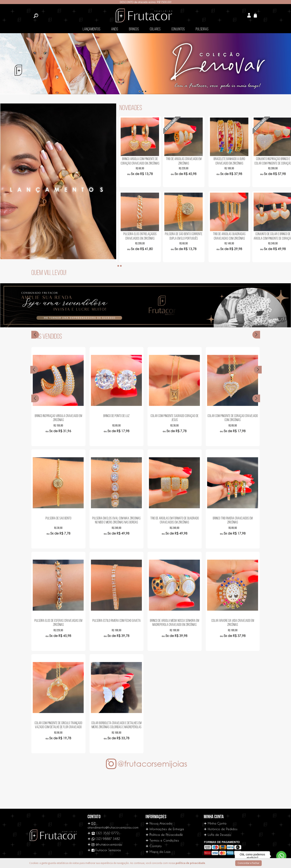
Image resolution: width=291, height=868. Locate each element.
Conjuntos (178, 29)
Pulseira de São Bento (58, 518)
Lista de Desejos (219, 835)
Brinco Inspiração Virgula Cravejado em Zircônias (58, 418)
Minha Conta (217, 823)
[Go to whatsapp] (281, 856)
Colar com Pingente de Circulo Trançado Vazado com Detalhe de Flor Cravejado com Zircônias (58, 725)
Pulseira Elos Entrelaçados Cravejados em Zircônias (227, 236)
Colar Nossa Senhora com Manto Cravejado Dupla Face (183, 236)
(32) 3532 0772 (105, 833)
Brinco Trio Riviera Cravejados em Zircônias (233, 520)
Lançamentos (91, 29)
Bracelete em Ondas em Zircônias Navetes (139, 161)
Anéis (115, 29)
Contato (156, 846)
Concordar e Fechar (248, 863)
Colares (155, 29)
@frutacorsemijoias (107, 844)
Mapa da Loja (160, 852)
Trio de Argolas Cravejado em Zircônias (270, 161)
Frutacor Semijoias (106, 850)
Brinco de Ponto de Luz (116, 416)
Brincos (134, 29)
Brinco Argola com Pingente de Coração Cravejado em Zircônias (227, 161)
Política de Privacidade (166, 835)
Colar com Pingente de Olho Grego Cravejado (139, 236)
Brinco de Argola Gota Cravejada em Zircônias (183, 161)
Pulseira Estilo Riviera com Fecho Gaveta (117, 621)
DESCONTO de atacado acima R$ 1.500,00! (146, 2)
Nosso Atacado (161, 823)
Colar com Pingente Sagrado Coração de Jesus (174, 418)
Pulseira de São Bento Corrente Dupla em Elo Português (270, 236)
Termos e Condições (164, 840)
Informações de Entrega (167, 829)
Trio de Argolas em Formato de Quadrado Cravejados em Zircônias (175, 520)
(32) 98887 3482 (106, 839)
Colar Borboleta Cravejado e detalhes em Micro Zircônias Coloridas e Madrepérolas (116, 725)
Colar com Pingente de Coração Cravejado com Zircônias (233, 418)
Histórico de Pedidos (223, 829)
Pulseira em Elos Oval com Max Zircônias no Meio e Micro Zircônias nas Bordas (116, 520)
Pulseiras (202, 29)
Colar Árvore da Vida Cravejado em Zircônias (233, 623)
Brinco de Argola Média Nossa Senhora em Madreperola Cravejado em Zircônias (174, 623)
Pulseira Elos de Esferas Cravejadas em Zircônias (58, 623)
